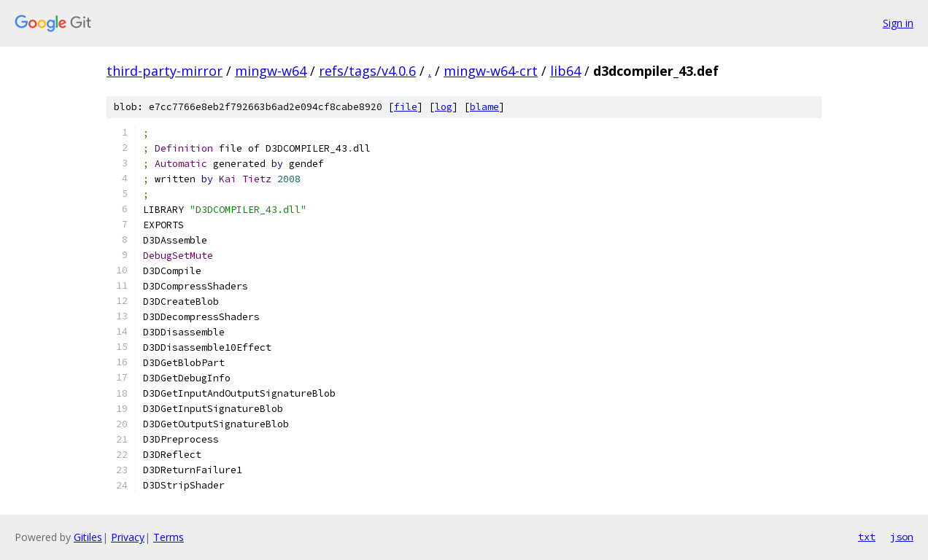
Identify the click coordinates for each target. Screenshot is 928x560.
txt (867, 537)
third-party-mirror (165, 71)
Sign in (898, 23)
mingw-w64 (271, 71)
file (406, 107)
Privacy (128, 537)
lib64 (565, 71)
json (902, 537)
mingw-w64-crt (491, 71)
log (444, 107)
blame (484, 107)
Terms (169, 537)
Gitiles (88, 537)
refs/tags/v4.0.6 (367, 71)
